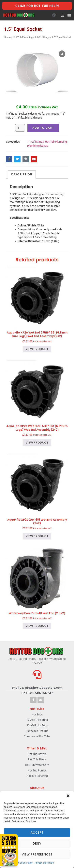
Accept (37, 833)
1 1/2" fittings (42, 37)
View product (37, 349)
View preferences (37, 854)
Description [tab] (22, 174)
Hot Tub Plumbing (23, 37)
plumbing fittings (38, 146)
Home (7, 37)
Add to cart (43, 128)
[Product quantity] (20, 128)
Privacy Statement (44, 863)
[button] (68, 796)
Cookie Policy (25, 863)
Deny (37, 843)
